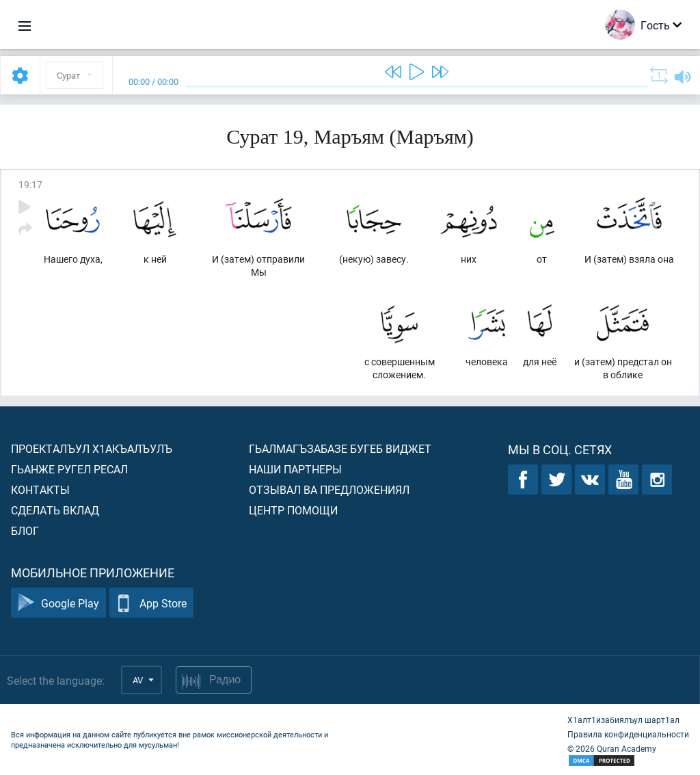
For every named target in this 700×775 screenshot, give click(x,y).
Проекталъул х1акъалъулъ (92, 448)
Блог (25, 530)
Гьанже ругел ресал (69, 469)
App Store (151, 603)
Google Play (58, 603)
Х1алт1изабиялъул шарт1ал (623, 720)
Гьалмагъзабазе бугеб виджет (340, 448)
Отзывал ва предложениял (329, 489)
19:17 (30, 184)
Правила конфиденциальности (628, 734)
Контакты (40, 489)
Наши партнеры (295, 469)
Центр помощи (293, 510)
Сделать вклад (55, 510)
